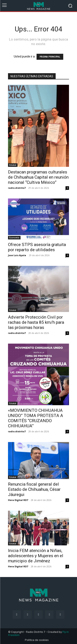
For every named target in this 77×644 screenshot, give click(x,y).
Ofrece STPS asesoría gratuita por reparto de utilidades (37, 247)
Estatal (13, 165)
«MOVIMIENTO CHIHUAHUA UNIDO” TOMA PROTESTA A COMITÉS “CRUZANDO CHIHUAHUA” (36, 418)
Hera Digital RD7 (18, 500)
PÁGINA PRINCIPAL (50, 57)
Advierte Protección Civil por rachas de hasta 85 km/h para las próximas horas (36, 322)
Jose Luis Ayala (17, 255)
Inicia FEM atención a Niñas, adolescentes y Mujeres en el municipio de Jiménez (36, 556)
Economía (14, 238)
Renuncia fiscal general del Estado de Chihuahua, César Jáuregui (34, 489)
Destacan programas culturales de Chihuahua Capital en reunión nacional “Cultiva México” (38, 177)
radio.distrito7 (17, 188)
